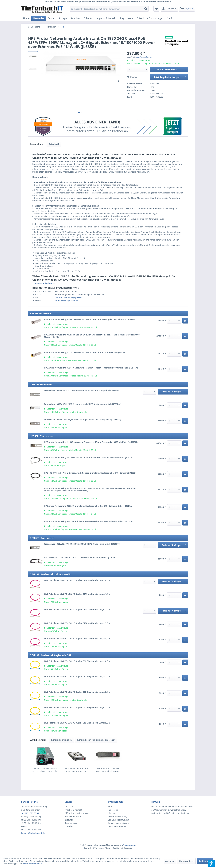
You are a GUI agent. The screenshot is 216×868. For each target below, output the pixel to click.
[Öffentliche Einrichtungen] (150, 18)
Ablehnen (170, 861)
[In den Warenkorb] (185, 321)
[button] (211, 863)
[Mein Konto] (169, 9)
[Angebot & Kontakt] (106, 18)
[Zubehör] (88, 18)
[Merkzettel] (156, 9)
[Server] (51, 18)
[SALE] (170, 18)
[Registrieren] (126, 18)
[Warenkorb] (187, 9)
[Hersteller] (39, 18)
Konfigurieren (205, 861)
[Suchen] (146, 9)
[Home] (26, 18)
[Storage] (63, 18)
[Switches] (75, 18)
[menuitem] (109, 9)
